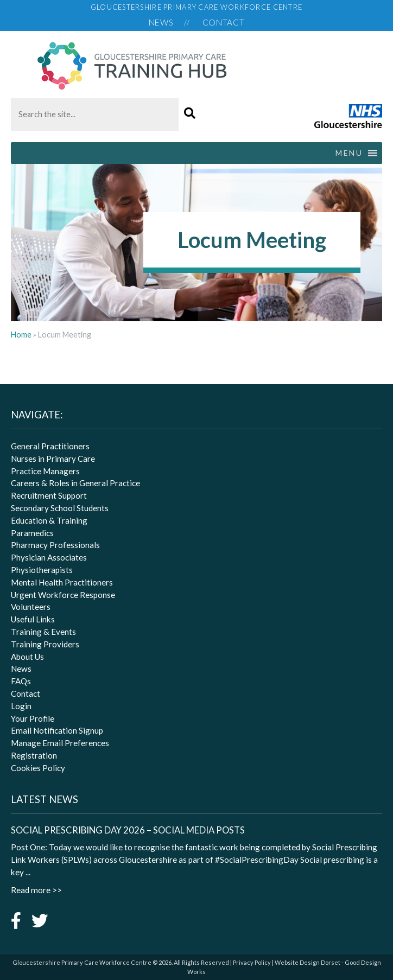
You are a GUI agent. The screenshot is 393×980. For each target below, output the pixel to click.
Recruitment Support (49, 495)
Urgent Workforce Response (63, 595)
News (161, 22)
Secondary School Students (60, 508)
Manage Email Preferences (60, 743)
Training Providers (45, 644)
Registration (34, 755)
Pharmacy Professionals (55, 545)
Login (21, 706)
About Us (27, 657)
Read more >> (36, 890)
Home (21, 335)
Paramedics (32, 533)
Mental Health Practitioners (62, 582)
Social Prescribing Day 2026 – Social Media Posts (128, 830)
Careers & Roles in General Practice (75, 483)
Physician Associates (49, 557)
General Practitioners (50, 446)
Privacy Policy (252, 962)
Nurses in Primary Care (53, 459)
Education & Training (49, 520)
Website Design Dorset (308, 962)
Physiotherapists (42, 570)
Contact (223, 22)
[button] (190, 114)
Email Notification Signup (57, 730)
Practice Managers (45, 471)
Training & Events (43, 632)
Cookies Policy (38, 768)
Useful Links (33, 619)
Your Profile (33, 718)
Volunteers (31, 607)
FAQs (21, 681)
